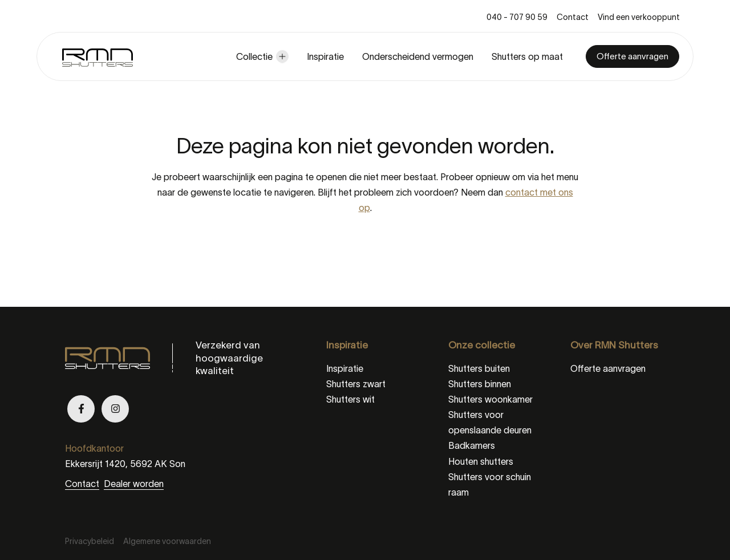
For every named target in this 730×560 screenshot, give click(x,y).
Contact (573, 17)
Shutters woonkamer (490, 399)
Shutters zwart (356, 384)
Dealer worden (134, 484)
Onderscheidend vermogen (418, 56)
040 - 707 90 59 (517, 17)
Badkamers (472, 445)
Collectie (254, 56)
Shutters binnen (480, 384)
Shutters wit (350, 399)
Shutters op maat (527, 56)
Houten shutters (481, 461)
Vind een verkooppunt (639, 17)
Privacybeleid (90, 541)
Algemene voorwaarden (167, 541)
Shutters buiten (479, 368)
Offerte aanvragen (632, 56)
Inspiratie (325, 56)
